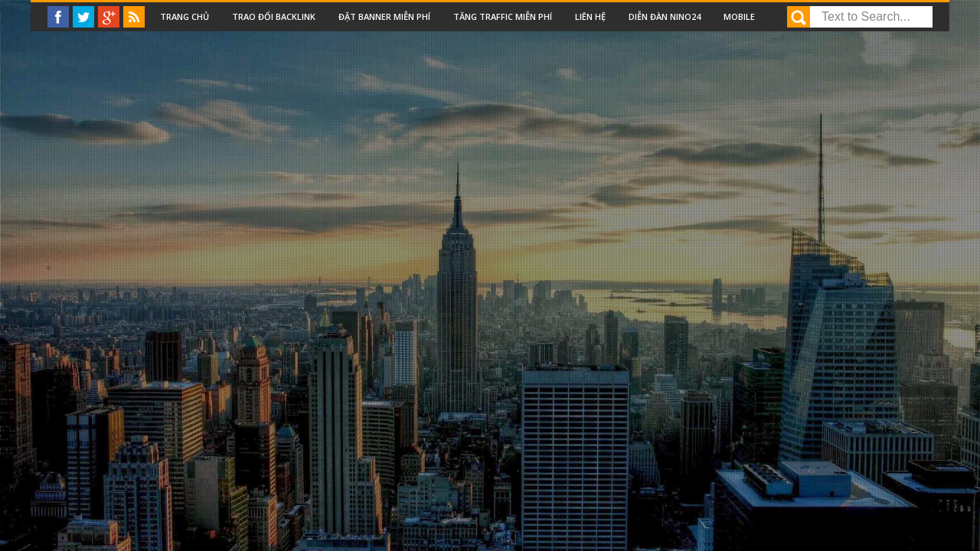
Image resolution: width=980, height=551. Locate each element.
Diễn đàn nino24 (665, 16)
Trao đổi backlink (274, 16)
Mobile (739, 16)
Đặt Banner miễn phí (384, 16)
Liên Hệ (590, 16)
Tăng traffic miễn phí (503, 16)
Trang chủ (185, 16)
